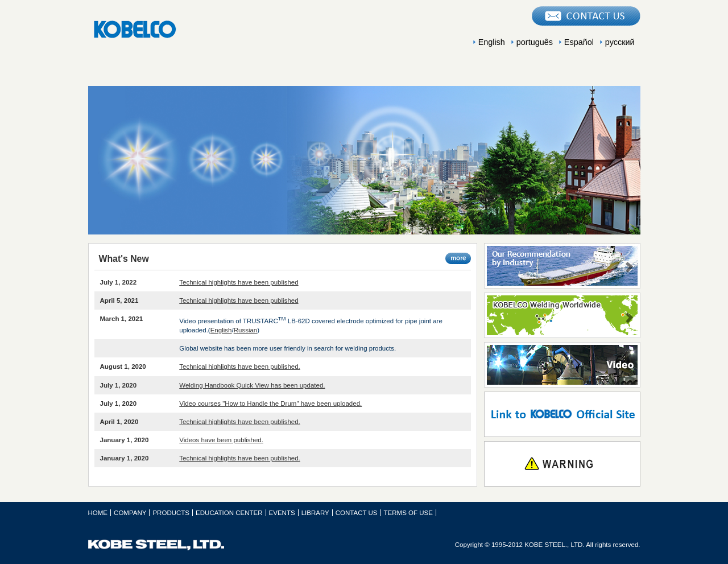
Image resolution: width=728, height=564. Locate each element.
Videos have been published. (221, 440)
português (535, 42)
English (492, 42)
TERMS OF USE (408, 513)
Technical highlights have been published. (240, 367)
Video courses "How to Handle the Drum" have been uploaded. (270, 404)
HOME (98, 513)
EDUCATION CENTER (364, 72)
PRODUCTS (253, 72)
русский (620, 42)
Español (579, 42)
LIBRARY (586, 72)
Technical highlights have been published (239, 282)
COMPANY (142, 72)
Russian (246, 330)
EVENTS (475, 72)
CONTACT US (357, 513)
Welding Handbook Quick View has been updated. (252, 385)
